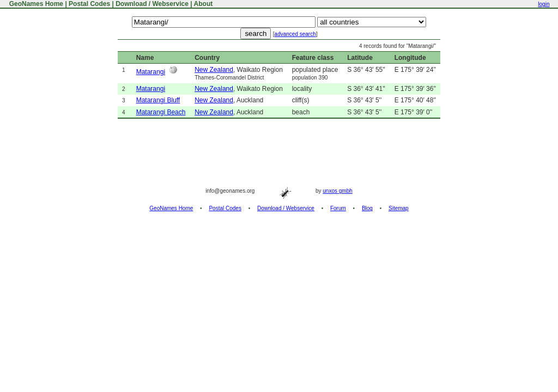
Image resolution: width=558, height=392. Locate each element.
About (204, 4)
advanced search (295, 34)
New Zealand (214, 70)
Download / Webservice (152, 4)
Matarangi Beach (161, 112)
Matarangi (151, 72)
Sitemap (399, 208)
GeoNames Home (35, 4)
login (544, 4)
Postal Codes (89, 4)
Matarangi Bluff (158, 100)
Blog (367, 208)
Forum (338, 208)
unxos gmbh (337, 191)
